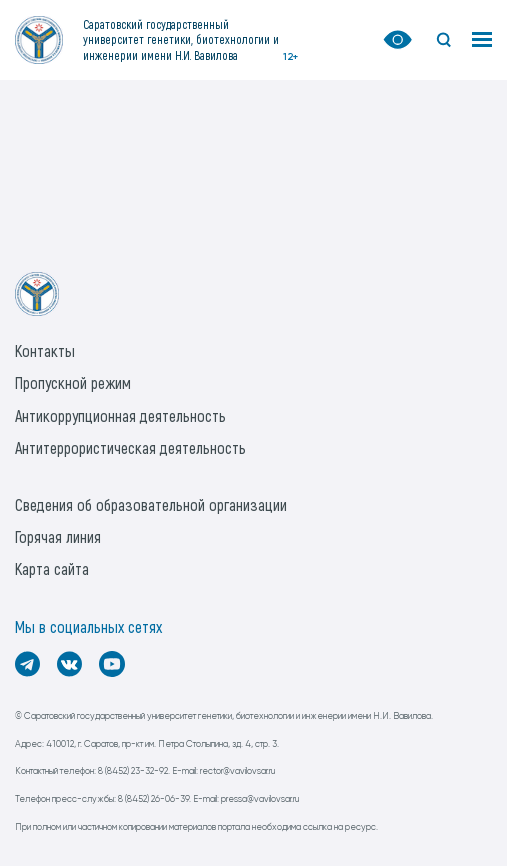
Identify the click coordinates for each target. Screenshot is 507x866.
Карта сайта (52, 568)
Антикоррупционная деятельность (120, 415)
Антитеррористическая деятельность (130, 447)
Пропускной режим (73, 382)
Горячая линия (58, 536)
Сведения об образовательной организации (151, 504)
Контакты (45, 350)
